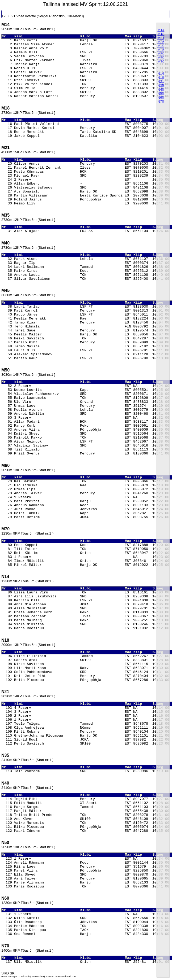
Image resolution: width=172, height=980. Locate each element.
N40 (161, 89)
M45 (161, 50)
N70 (161, 101)
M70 (161, 62)
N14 (161, 74)
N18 (161, 78)
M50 (161, 54)
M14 (161, 30)
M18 (161, 34)
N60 (161, 97)
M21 (161, 38)
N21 (161, 82)
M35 (161, 42)
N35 (161, 86)
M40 (161, 46)
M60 (161, 58)
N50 (161, 93)
